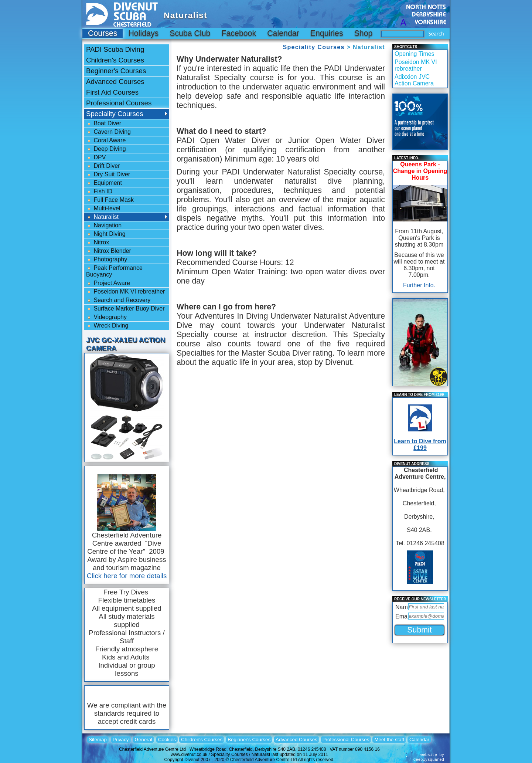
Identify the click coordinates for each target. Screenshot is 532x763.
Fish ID (99, 191)
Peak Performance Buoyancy (114, 271)
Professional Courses (119, 103)
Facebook (239, 33)
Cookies (167, 740)
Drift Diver (103, 166)
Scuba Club (190, 33)
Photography (107, 260)
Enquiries (327, 33)
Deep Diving (106, 149)
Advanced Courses (115, 82)
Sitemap (98, 740)
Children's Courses (115, 60)
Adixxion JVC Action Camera (414, 80)
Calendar (283, 33)
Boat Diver (104, 123)
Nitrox (98, 243)
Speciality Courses (313, 47)
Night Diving (106, 234)
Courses (103, 33)
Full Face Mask (110, 200)
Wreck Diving (107, 326)
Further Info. (419, 285)
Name (401, 607)
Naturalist (102, 217)
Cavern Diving (108, 132)
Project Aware (108, 283)
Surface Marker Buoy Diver (125, 309)
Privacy (121, 740)
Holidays (143, 33)
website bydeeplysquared (429, 757)
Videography (106, 317)
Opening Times (415, 54)
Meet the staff (389, 740)
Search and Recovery (118, 300)
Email (401, 616)
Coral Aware (106, 140)
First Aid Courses (112, 92)
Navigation (104, 225)
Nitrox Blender (109, 251)
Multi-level (103, 208)
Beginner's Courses (116, 71)
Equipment (104, 183)
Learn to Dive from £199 (420, 445)
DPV (96, 157)
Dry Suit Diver (108, 174)
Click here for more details (127, 576)
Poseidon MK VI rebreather (125, 292)
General (143, 740)
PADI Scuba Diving (115, 49)
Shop (364, 33)
